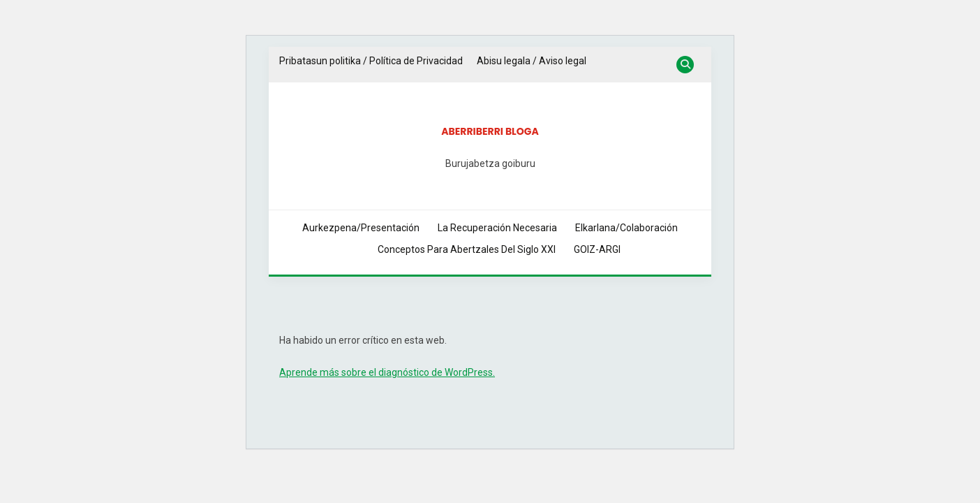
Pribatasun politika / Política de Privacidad (371, 61)
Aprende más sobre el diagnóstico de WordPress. (387, 372)
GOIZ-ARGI (597, 249)
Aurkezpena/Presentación (361, 228)
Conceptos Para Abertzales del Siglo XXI (467, 249)
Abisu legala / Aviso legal (532, 61)
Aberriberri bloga (490, 131)
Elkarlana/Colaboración (626, 228)
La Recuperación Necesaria (497, 228)
